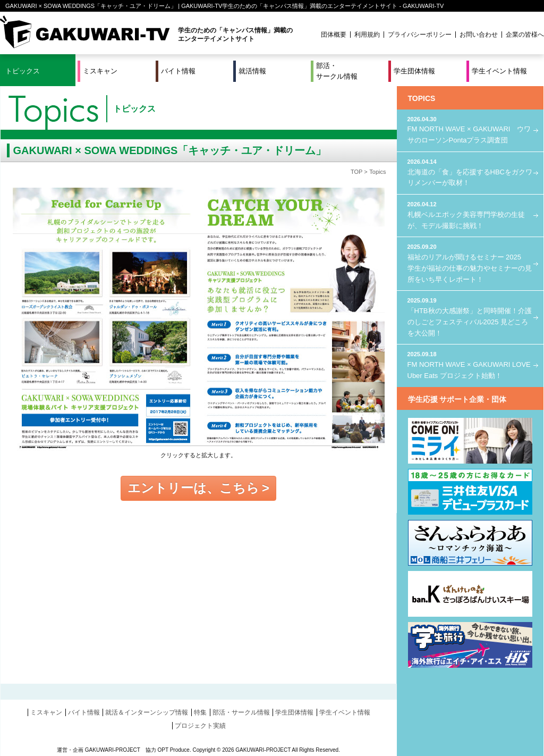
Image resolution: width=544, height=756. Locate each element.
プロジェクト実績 (200, 726)
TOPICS (422, 98)
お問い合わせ (479, 35)
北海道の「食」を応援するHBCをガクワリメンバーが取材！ (470, 172)
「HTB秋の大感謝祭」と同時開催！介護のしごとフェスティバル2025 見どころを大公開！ (470, 316)
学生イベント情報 (499, 71)
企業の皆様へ (525, 35)
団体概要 (334, 35)
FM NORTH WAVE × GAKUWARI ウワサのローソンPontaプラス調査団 (470, 129)
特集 (200, 712)
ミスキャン (100, 71)
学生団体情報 (414, 71)
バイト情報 (178, 71)
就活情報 (252, 71)
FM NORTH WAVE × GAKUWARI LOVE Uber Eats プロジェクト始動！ (470, 364)
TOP (356, 172)
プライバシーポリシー (420, 35)
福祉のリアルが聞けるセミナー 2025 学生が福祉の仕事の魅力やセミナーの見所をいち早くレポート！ (470, 263)
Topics (377, 172)
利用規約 (367, 35)
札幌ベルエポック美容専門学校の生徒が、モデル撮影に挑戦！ (470, 215)
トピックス (23, 71)
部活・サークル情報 (337, 71)
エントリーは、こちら (193, 488)
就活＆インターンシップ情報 (147, 712)
